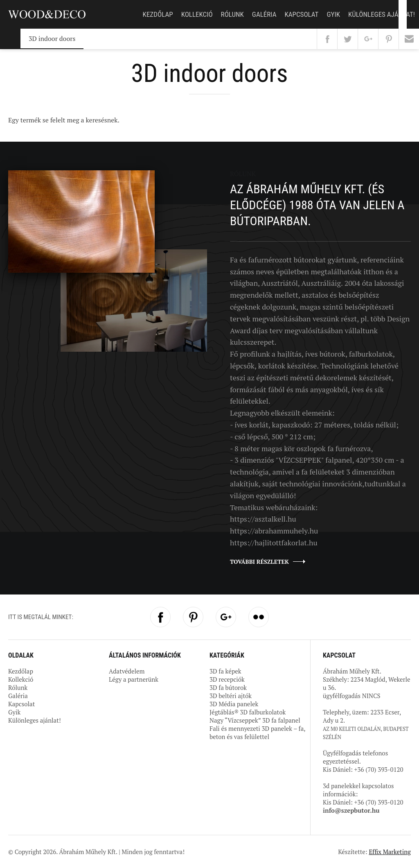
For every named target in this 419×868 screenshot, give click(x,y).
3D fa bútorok (228, 687)
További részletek (259, 562)
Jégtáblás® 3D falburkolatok (248, 712)
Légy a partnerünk (134, 679)
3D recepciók (227, 679)
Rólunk (232, 14)
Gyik (333, 14)
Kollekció (197, 14)
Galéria (264, 14)
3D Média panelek (234, 704)
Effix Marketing (390, 852)
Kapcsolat (301, 14)
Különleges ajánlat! (382, 14)
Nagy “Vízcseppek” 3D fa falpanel (255, 720)
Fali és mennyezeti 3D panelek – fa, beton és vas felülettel (257, 732)
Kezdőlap (158, 14)
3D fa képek (225, 671)
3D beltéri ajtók (231, 696)
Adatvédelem (127, 671)
